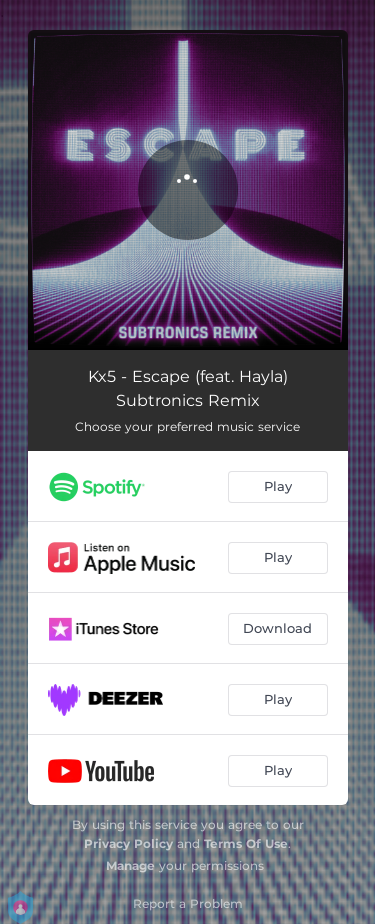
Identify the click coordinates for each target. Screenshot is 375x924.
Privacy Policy (128, 843)
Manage (130, 865)
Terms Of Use (246, 843)
